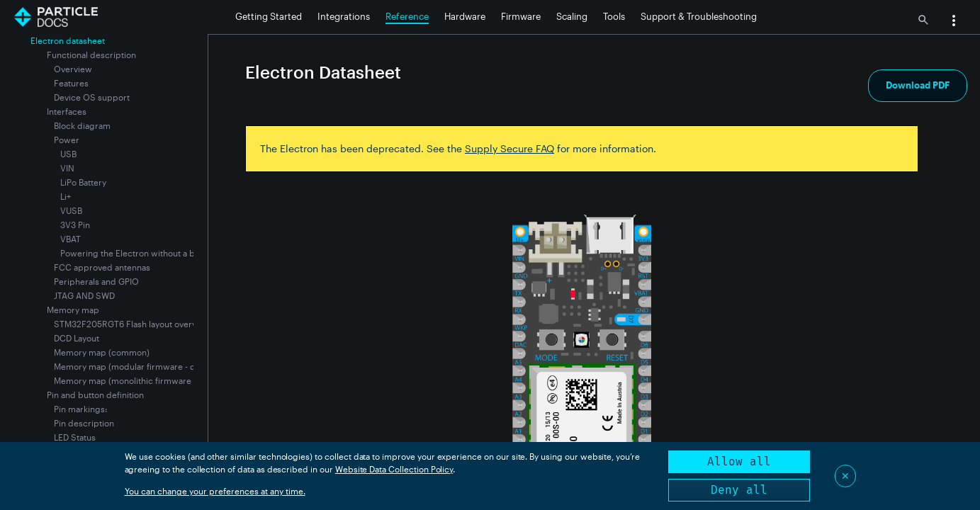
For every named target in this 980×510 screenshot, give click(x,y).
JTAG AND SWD (84, 295)
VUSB (71, 210)
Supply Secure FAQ (509, 148)
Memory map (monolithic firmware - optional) (143, 380)
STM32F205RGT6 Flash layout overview (132, 324)
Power (67, 140)
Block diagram (82, 125)
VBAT (71, 239)
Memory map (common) (102, 352)
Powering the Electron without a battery (139, 253)
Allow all (739, 461)
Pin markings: (81, 409)
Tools (614, 16)
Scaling (572, 16)
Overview (73, 69)
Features (71, 83)
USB (68, 154)
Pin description (84, 423)
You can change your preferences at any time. (215, 491)
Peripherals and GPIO (96, 281)
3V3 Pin (75, 225)
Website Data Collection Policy (394, 469)
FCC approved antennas (102, 267)
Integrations (344, 16)
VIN (67, 168)
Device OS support (92, 97)
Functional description (91, 55)
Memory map (73, 310)
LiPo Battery (83, 182)
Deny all (739, 490)
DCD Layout (77, 338)
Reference (407, 16)
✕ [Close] (845, 476)
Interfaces (67, 111)
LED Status (75, 437)
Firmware (521, 16)
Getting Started (269, 16)
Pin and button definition (95, 395)
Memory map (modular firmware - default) (137, 366)
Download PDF (918, 85)
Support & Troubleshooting (699, 16)
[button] (954, 22)
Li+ (66, 196)
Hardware (465, 16)
